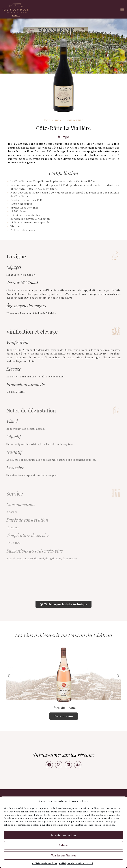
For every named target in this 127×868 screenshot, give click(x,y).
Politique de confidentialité (76, 863)
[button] (122, 9)
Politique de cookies (45, 863)
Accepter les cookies (63, 835)
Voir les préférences (64, 855)
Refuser (64, 845)
